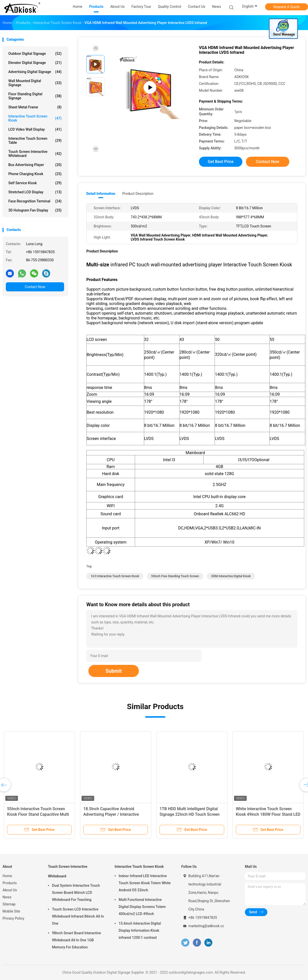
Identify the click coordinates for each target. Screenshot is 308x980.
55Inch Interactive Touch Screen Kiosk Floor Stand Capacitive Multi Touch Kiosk (38, 814)
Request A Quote (287, 7)
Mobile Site (11, 911)
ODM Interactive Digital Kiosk (231, 576)
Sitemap (9, 904)
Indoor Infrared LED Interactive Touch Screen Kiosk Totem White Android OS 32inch (145, 883)
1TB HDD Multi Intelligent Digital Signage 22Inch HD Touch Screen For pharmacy (190, 814)
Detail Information (101, 194)
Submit (114, 671)
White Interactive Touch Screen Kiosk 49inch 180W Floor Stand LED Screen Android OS (268, 814)
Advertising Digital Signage (35, 72)
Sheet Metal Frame (35, 107)
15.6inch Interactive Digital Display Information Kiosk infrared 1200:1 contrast (140, 930)
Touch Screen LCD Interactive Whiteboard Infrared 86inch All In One (78, 916)
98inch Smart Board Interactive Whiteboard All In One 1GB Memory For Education (76, 940)
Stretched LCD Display (35, 192)
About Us (10, 890)
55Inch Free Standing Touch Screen (175, 576)
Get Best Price (221, 162)
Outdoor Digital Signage (35, 54)
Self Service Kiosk (35, 183)
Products (10, 883)
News (7, 897)
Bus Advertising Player (35, 165)
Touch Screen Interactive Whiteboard (35, 154)
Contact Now (35, 287)
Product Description (138, 194)
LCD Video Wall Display (35, 129)
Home (7, 876)
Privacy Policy (13, 918)
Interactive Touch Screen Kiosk (35, 118)
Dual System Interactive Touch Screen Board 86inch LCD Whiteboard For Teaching (76, 893)
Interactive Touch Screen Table (35, 141)
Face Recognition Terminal (35, 201)
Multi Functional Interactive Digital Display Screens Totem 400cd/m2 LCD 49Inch (142, 907)
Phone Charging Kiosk (35, 174)
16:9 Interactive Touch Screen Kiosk (115, 576)
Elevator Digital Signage (35, 63)
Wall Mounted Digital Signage (35, 83)
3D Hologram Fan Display (35, 210)
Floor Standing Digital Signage (35, 96)
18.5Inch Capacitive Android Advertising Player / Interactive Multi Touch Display (111, 814)
